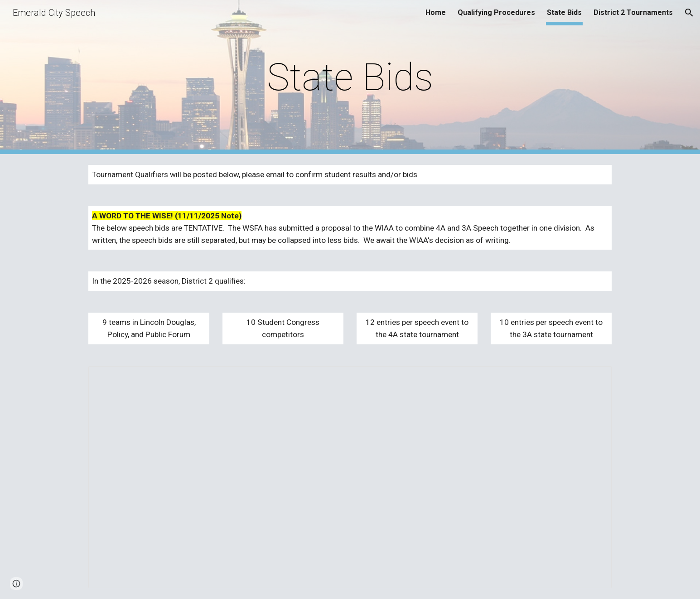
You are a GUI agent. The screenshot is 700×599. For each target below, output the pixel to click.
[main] (350, 77)
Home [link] (436, 12)
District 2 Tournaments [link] (633, 12)
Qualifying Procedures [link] (496, 12)
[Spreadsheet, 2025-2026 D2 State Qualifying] (350, 477)
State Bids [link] (564, 12)
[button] (689, 13)
